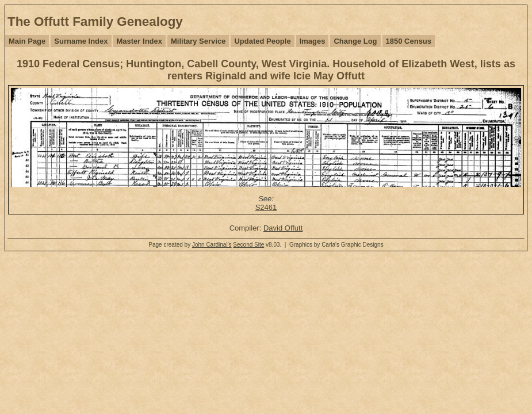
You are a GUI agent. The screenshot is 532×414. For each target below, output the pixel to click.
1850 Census (409, 41)
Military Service (198, 41)
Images (313, 41)
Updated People (262, 41)
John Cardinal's (212, 245)
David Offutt (283, 228)
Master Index (139, 41)
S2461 (266, 207)
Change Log (355, 41)
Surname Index (81, 41)
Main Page (27, 41)
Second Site (248, 245)
